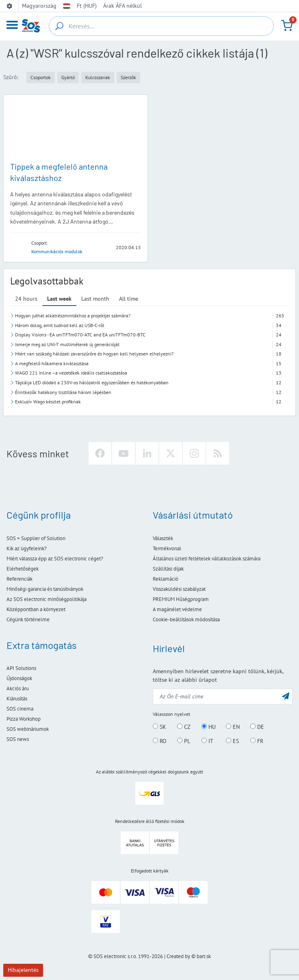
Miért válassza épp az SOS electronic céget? (55, 559)
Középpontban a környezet (36, 609)
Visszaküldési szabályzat (179, 589)
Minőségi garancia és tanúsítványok (45, 589)
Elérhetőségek (23, 569)
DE (257, 727)
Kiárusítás (17, 699)
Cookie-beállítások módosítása (186, 619)
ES (232, 741)
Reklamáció (166, 579)
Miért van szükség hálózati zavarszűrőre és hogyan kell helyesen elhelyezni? (94, 354)
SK (159, 727)
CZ (184, 727)
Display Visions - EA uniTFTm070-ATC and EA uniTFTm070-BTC (80, 335)
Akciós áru (18, 688)
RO (160, 741)
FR (257, 741)
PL (184, 741)
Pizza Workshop (24, 719)
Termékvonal (167, 548)
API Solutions (21, 668)
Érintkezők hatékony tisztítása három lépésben (63, 392)
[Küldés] (286, 696)
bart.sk (204, 956)
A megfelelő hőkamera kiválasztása (52, 363)
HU (209, 727)
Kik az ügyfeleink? (27, 548)
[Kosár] (287, 26)
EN (233, 727)
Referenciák (19, 579)
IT (207, 741)
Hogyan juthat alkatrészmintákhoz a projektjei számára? (73, 316)
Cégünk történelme (28, 619)
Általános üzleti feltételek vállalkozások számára (207, 559)
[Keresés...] (59, 26)
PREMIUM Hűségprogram (181, 599)
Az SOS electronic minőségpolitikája (47, 599)
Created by (178, 956)
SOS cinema (20, 709)
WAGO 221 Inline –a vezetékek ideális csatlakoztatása (71, 373)
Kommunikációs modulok (57, 251)
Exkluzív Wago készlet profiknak (48, 402)
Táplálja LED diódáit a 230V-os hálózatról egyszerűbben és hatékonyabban (92, 382)
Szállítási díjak (168, 569)
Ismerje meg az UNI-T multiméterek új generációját (67, 344)
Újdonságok (19, 678)
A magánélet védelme (177, 609)
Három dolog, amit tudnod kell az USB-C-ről (60, 325)
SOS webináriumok (28, 729)
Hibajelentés (23, 970)
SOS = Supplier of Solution (36, 538)
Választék (163, 538)
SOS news (18, 739)
